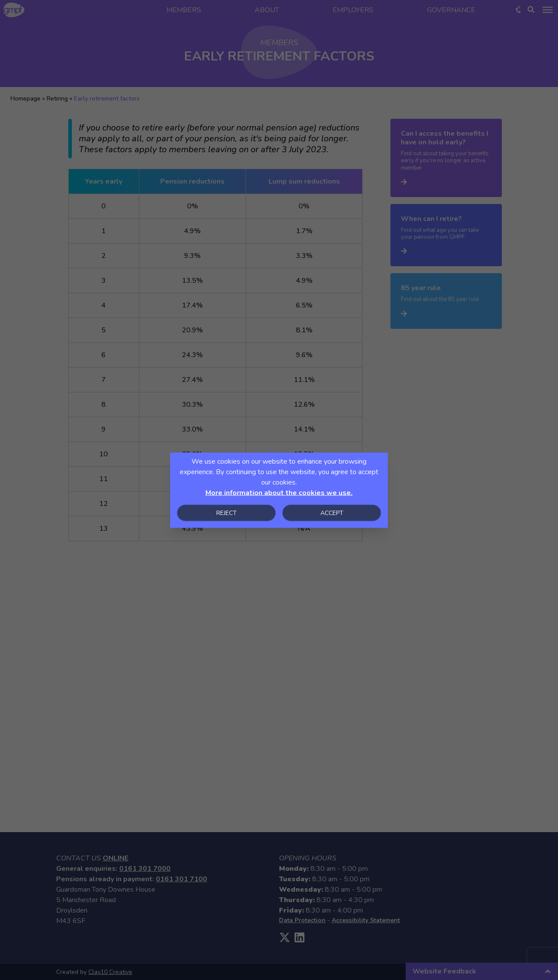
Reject (227, 513)
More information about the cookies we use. (279, 492)
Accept (332, 513)
